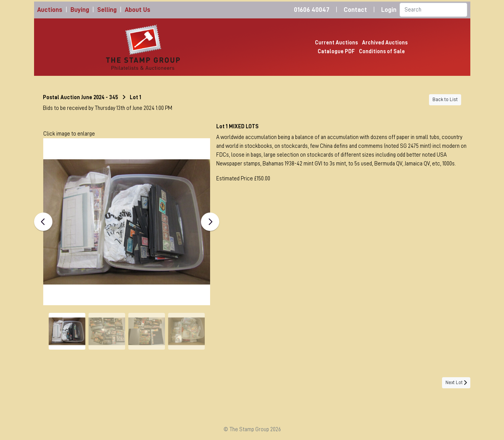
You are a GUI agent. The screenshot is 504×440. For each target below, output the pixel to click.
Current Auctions (336, 43)
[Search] (433, 10)
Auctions (50, 10)
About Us (138, 10)
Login (389, 10)
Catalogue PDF (336, 51)
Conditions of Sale (382, 51)
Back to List (445, 100)
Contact (355, 10)
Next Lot (456, 383)
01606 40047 (312, 10)
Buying (80, 10)
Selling (107, 10)
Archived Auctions (385, 43)
